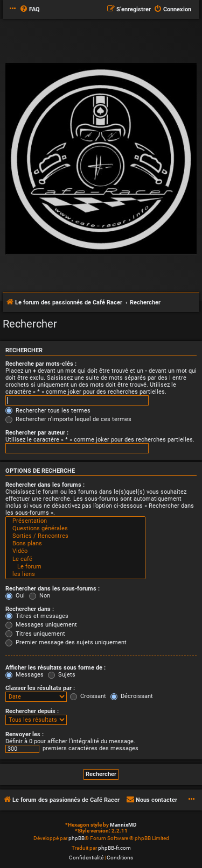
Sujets (62, 675)
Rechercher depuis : (32, 711)
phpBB (76, 838)
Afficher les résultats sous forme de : (55, 668)
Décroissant (132, 696)
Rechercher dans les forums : (45, 485)
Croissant (88, 696)
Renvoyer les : (25, 734)
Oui (15, 596)
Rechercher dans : (30, 609)
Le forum (75, 567)
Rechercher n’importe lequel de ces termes (68, 419)
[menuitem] (30, 10)
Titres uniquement (35, 634)
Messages (25, 675)
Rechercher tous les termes (48, 411)
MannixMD (123, 825)
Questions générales (75, 529)
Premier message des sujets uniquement (66, 642)
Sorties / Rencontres (75, 536)
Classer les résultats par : (40, 688)
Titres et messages (37, 616)
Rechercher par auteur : (37, 433)
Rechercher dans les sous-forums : (53, 589)
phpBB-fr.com (114, 848)
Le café (75, 559)
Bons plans (75, 544)
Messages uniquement (41, 625)
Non (40, 596)
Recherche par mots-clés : (41, 364)
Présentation (75, 521)
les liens (75, 574)
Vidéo (75, 551)
